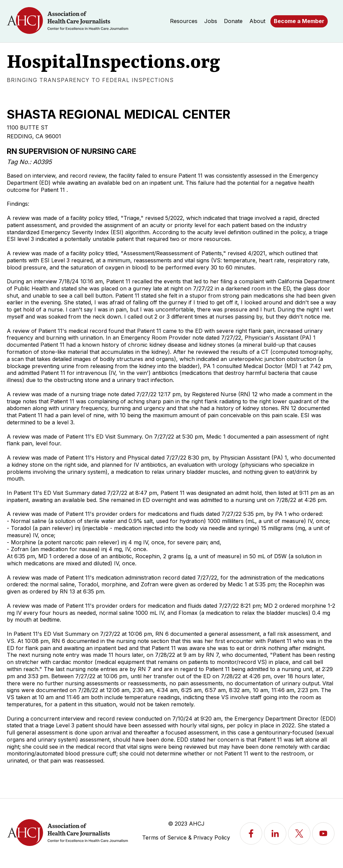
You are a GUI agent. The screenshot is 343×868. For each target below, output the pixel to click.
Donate (233, 21)
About (257, 21)
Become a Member (299, 21)
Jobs (211, 21)
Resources (184, 21)
